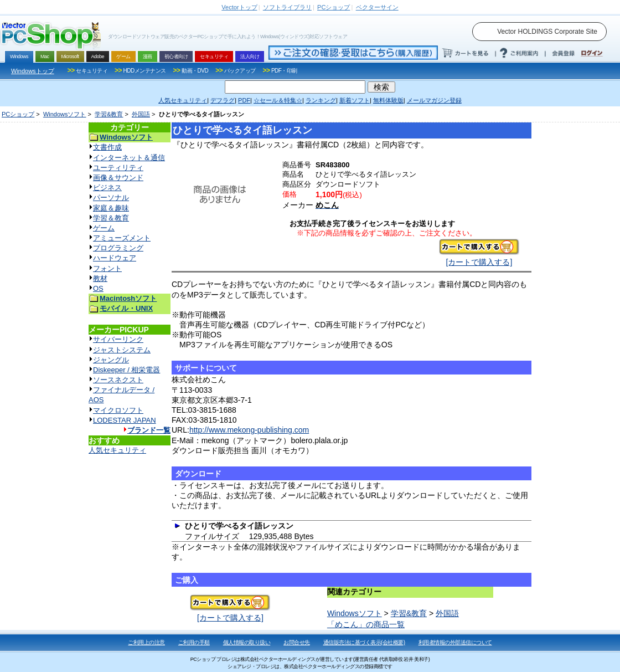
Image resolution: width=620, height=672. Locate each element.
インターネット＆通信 (129, 158)
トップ (239, 7)
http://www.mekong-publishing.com (249, 430)
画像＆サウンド (118, 178)
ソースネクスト (118, 380)
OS (98, 288)
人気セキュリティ (117, 450)
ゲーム (104, 228)
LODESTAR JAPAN (125, 420)
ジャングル (111, 360)
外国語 (141, 114)
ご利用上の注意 (146, 642)
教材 (100, 278)
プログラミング (118, 248)
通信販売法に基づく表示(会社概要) (364, 642)
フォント (107, 268)
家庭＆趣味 (111, 208)
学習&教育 (109, 114)
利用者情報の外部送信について (455, 642)
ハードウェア (115, 258)
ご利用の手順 (194, 642)
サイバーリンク (118, 339)
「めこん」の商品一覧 (366, 624)
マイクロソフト (118, 410)
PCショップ (18, 114)
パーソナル (111, 198)
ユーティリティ (118, 168)
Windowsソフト (65, 114)
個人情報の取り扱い (247, 642)
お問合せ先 (297, 642)
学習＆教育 (111, 218)
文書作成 (107, 147)
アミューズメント (122, 238)
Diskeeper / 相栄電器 (126, 370)
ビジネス (107, 188)
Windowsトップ (33, 71)
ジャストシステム (122, 350)
